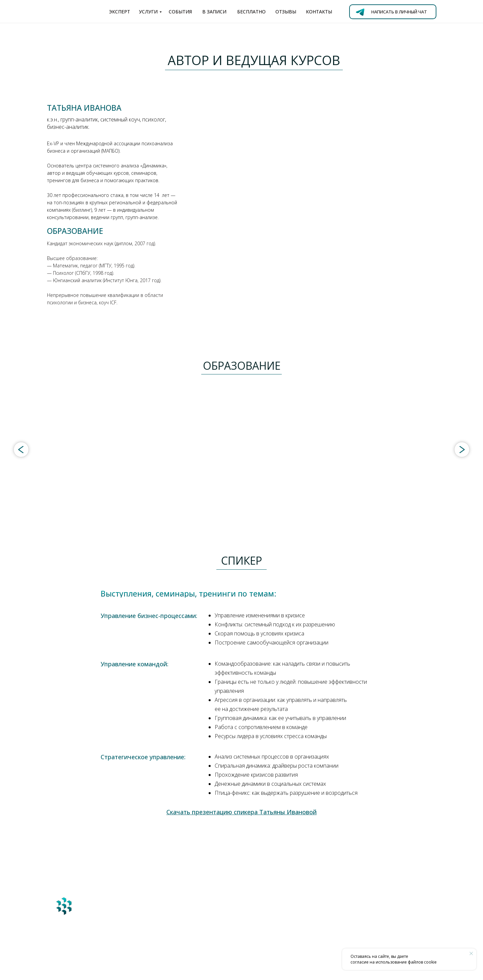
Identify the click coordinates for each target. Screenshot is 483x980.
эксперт (120, 12)
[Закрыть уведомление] (471, 953)
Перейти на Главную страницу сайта (120, 942)
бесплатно (251, 12)
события (180, 12)
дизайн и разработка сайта (102, 969)
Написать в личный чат (399, 12)
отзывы (286, 12)
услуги (148, 12)
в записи (214, 12)
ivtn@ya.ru (207, 922)
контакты (319, 12)
